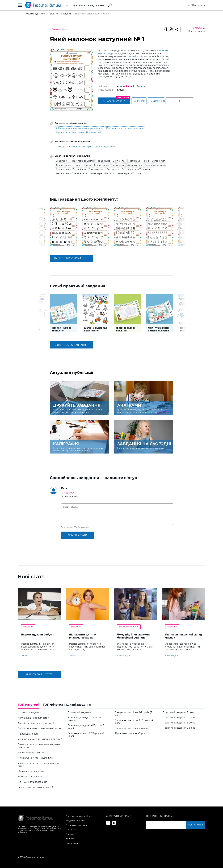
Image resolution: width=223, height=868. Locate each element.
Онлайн (144, 101)
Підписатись (198, 825)
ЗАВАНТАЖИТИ (114, 101)
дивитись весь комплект (71, 258)
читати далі (27, 656)
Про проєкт (72, 830)
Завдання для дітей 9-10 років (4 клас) (134, 722)
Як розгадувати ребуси (37, 635)
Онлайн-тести (159, 161)
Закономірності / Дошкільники (109, 165)
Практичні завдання (86, 5)
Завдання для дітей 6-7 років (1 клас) (86, 727)
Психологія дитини (129, 627)
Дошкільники (62, 161)
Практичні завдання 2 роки (131, 733)
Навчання (28, 627)
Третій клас (134, 161)
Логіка (146, 161)
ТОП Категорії (29, 705)
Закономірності (61, 29)
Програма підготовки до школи (99, 147)
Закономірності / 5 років (129, 173)
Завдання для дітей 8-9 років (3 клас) (134, 714)
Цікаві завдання (79, 705)
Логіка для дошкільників (68, 147)
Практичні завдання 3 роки (179, 712)
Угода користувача (75, 821)
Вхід (188, 5)
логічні (132, 56)
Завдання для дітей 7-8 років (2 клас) (86, 735)
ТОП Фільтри (53, 705)
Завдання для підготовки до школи (84, 719)
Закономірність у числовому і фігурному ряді (78, 132)
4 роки (78, 165)
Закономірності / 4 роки (102, 173)
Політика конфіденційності (79, 816)
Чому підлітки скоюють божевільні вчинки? (134, 636)
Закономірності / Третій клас (137, 169)
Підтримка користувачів (78, 825)
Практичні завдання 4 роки (179, 718)
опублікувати (78, 535)
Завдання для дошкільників (131, 728)
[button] (45, 226)
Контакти (71, 839)
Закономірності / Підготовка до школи (147, 165)
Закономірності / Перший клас (71, 169)
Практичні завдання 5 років (179, 723)
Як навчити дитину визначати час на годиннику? (82, 638)
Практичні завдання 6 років (179, 728)
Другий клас (119, 161)
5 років (87, 165)
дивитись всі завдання (71, 345)
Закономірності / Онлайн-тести (71, 173)
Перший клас (103, 161)
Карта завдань (73, 843)
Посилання (172, 101)
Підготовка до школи (83, 161)
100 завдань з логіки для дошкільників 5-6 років (79, 128)
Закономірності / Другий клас (104, 169)
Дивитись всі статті (39, 674)
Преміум (70, 834)
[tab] (29, 706)
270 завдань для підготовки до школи (125, 128)
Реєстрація (199, 5)
